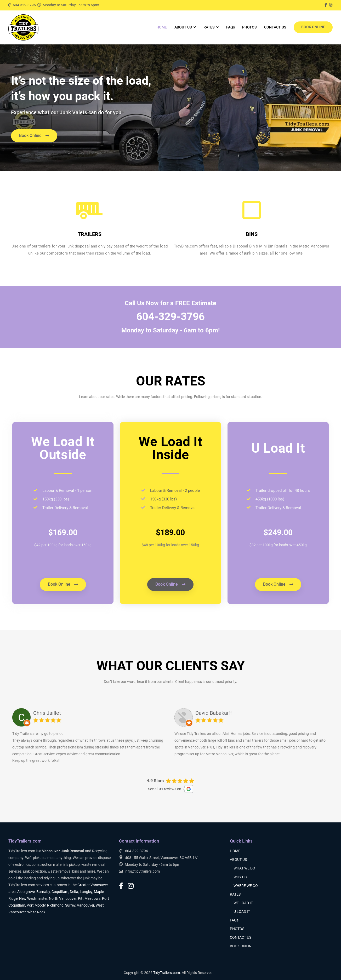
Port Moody (36, 905)
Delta (74, 892)
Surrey (70, 905)
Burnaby (43, 892)
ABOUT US (183, 27)
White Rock (36, 912)
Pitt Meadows (89, 899)
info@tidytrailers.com (139, 871)
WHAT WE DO (244, 868)
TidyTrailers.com (167, 973)
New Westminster (33, 899)
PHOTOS (249, 27)
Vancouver (86, 905)
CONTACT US (275, 27)
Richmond (55, 905)
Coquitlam (60, 892)
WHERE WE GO (246, 886)
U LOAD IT (242, 912)
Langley (86, 892)
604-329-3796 (22, 5)
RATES (209, 27)
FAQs (231, 27)
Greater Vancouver (93, 885)
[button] (34, 136)
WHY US (240, 877)
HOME (162, 27)
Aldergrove (26, 892)
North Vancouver (63, 899)
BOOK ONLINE (313, 27)
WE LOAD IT (243, 903)
